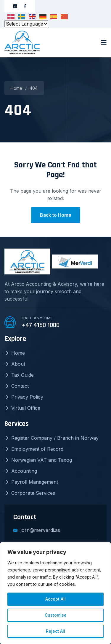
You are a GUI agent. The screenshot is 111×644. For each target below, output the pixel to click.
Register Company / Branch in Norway (52, 438)
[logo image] (22, 43)
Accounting (21, 471)
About (15, 364)
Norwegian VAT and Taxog (38, 460)
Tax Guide (19, 375)
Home (16, 88)
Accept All (55, 599)
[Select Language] (26, 24)
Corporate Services (30, 493)
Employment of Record (34, 449)
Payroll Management (31, 482)
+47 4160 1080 (41, 325)
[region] (55, 593)
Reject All (55, 631)
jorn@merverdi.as (37, 530)
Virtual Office (22, 408)
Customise (56, 615)
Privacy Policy (24, 397)
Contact (17, 386)
